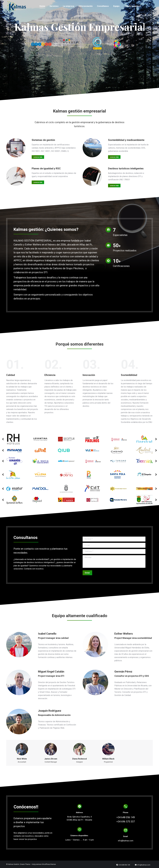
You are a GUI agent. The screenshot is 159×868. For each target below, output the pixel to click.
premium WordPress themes (46, 864)
